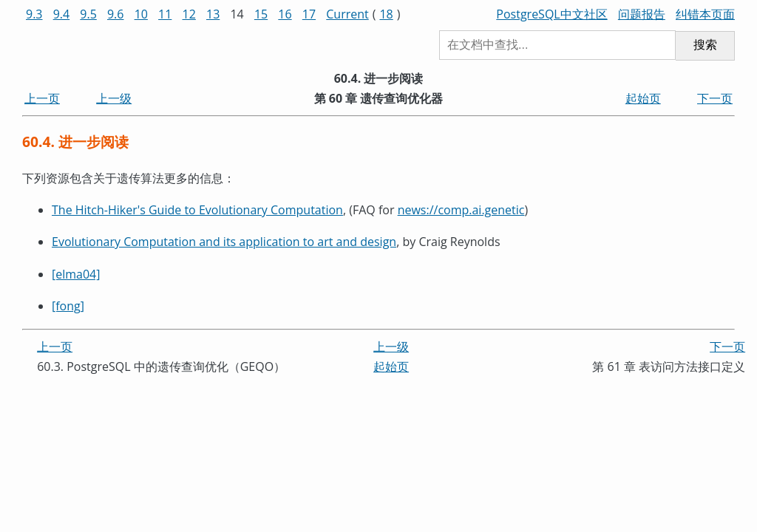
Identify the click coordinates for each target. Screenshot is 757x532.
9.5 (88, 14)
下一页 (715, 98)
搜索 (705, 45)
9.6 (116, 14)
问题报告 (642, 14)
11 (165, 14)
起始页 (643, 98)
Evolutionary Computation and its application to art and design (224, 242)
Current (347, 14)
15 (261, 14)
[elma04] (76, 274)
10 (141, 14)
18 (386, 14)
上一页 (42, 98)
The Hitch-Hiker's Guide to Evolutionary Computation (197, 210)
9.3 (34, 14)
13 (213, 14)
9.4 (62, 14)
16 (285, 14)
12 (189, 14)
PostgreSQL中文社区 (551, 14)
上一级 (114, 98)
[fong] (68, 306)
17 (309, 14)
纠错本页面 (705, 14)
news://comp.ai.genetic (461, 210)
